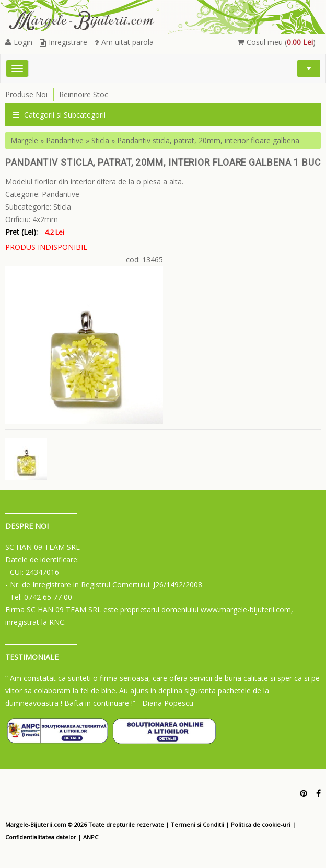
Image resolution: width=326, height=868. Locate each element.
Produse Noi (26, 94)
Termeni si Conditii (197, 824)
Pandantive (65, 140)
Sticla (100, 140)
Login (19, 42)
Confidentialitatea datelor (41, 837)
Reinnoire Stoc (84, 94)
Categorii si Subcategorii (59, 115)
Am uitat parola (124, 42)
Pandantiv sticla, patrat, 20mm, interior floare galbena (208, 140)
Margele (24, 140)
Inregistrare (63, 42)
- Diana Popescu (165, 703)
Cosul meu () (276, 42)
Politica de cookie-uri (261, 824)
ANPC (91, 837)
